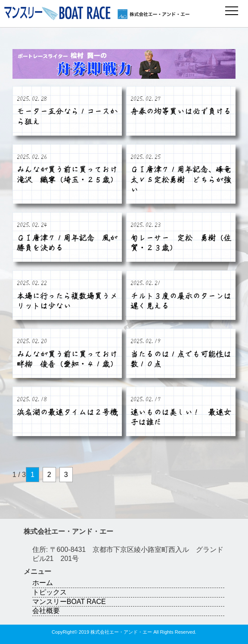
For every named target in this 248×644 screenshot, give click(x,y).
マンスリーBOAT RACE (69, 602)
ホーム (43, 583)
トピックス (50, 592)
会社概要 (46, 611)
